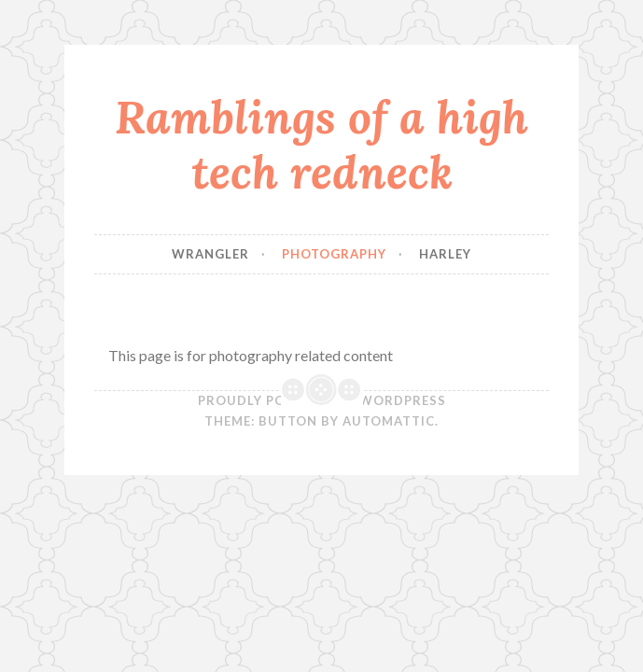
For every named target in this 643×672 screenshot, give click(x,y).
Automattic (389, 421)
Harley (445, 254)
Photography (334, 254)
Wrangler (210, 254)
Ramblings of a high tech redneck (321, 144)
